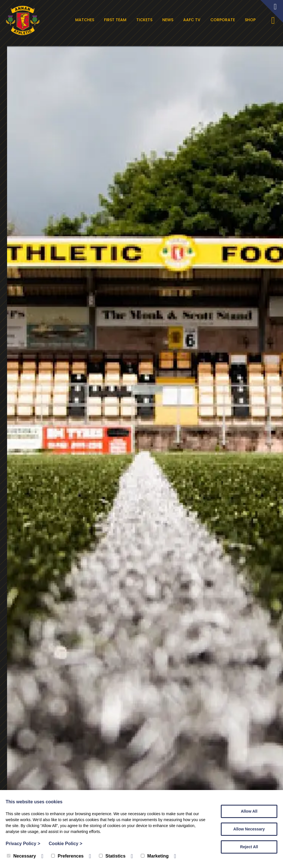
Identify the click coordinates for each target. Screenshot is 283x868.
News (169, 20)
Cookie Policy (65, 844)
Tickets (146, 20)
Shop (252, 20)
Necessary (21, 856)
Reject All (249, 847)
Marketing (155, 856)
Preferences (67, 856)
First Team (117, 20)
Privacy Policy (23, 844)
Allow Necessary (249, 829)
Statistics (112, 856)
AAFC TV (193, 20)
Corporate (224, 20)
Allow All (249, 811)
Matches (86, 20)
